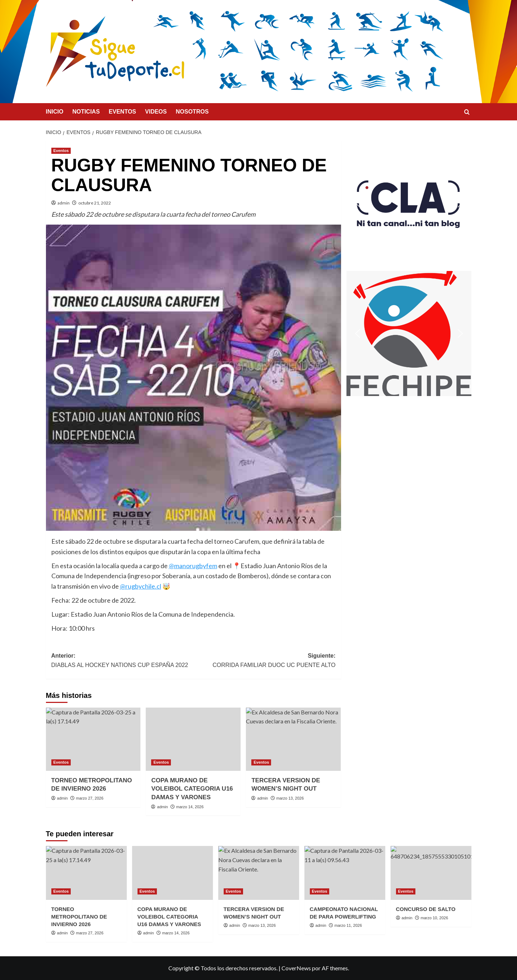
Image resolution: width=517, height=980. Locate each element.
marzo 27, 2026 (90, 798)
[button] (409, 203)
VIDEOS (156, 112)
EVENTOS (122, 112)
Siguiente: (265, 661)
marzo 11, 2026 (348, 925)
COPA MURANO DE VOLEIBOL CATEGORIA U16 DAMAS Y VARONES (192, 789)
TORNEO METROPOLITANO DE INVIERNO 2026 (79, 917)
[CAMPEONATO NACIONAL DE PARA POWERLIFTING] (345, 873)
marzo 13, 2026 (290, 798)
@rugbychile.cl (141, 586)
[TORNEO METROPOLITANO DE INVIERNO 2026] (93, 739)
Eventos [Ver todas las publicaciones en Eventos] (61, 151)
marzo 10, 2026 (434, 918)
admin (64, 203)
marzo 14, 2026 (190, 807)
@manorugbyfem (193, 566)
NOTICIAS (86, 112)
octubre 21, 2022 (95, 203)
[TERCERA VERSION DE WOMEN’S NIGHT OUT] (293, 739)
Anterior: (122, 661)
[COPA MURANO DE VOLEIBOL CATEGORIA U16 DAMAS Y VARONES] (193, 739)
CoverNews (296, 968)
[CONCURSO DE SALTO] (431, 873)
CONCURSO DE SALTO (426, 909)
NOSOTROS (192, 112)
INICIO (55, 112)
